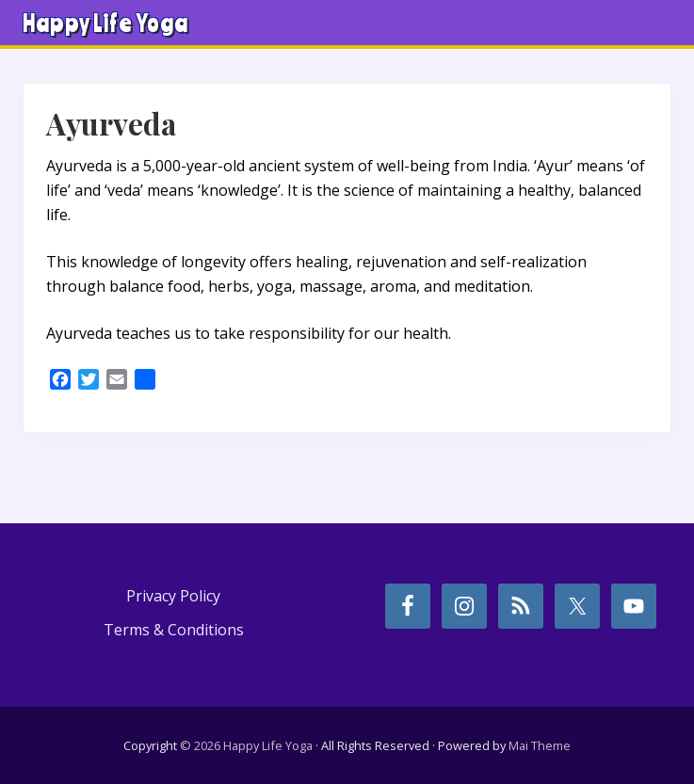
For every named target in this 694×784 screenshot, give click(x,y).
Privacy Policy (173, 596)
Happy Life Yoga (105, 23)
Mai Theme (540, 745)
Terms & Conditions (174, 630)
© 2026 (200, 745)
